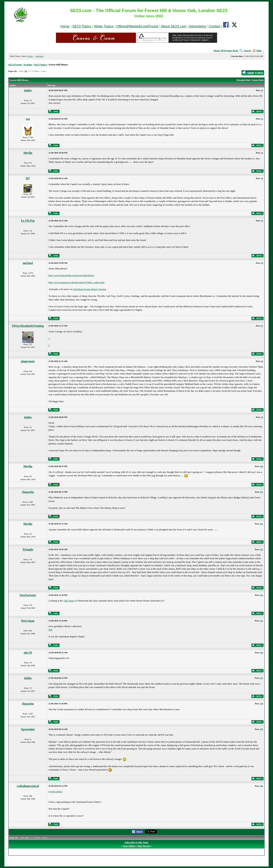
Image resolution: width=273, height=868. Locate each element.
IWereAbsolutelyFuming (28, 326)
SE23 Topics (82, 26)
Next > (37, 71)
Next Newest (144, 846)
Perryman (28, 621)
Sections (28, 65)
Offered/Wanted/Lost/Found (137, 26)
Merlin (28, 153)
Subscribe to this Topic (136, 842)
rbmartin (28, 492)
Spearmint (28, 729)
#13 (262, 549)
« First (21, 71)
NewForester (28, 595)
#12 (262, 524)
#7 (262, 326)
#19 (262, 729)
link (50, 630)
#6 (262, 263)
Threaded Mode (243, 80)
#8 (262, 361)
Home (65, 26)
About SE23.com (174, 26)
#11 (261, 492)
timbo (28, 90)
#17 (262, 678)
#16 (262, 653)
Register (39, 56)
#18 (262, 704)
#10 (262, 466)
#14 (262, 595)
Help (257, 51)
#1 (262, 90)
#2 (262, 119)
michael (28, 263)
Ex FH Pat (28, 221)
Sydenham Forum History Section (89, 289)
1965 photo (69, 601)
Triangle (28, 549)
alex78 (28, 653)
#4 (262, 178)
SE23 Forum (15, 65)
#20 (262, 786)
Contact (215, 26)
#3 (262, 153)
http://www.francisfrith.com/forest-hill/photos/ (71, 275)
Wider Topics (104, 26)
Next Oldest (129, 846)
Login (30, 56)
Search (245, 51)
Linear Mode (258, 80)
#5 (262, 221)
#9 (262, 417)
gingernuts (28, 361)
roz (28, 119)
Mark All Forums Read (226, 51)
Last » (44, 71)
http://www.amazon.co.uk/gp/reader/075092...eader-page (77, 282)
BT (28, 178)
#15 (262, 621)
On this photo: (56, 791)
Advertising (197, 26)
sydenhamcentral (28, 786)
